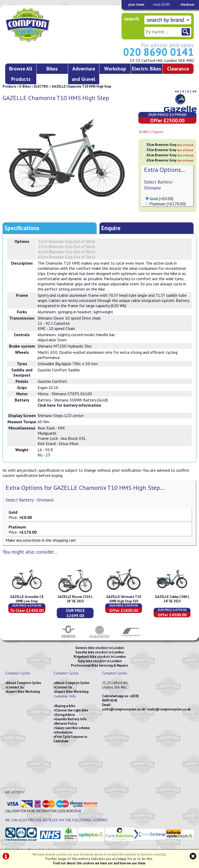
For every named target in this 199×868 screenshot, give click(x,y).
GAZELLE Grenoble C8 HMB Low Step (27, 599)
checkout (187, 5)
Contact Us (15, 687)
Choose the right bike (72, 710)
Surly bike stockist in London (99, 661)
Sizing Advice (65, 715)
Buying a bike (65, 706)
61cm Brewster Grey (170, 155)
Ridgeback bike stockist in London (100, 657)
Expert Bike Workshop (23, 692)
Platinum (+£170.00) (168, 204)
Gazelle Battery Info (71, 719)
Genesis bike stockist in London (100, 648)
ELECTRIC (41, 86)
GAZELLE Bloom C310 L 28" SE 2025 (75, 599)
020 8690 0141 (158, 52)
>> (194, 91)
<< (177, 91)
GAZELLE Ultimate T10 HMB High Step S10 (124, 599)
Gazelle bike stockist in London (99, 652)
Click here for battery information (69, 405)
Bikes (52, 69)
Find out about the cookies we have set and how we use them (99, 863)
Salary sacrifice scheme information (72, 730)
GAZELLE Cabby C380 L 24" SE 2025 (172, 599)
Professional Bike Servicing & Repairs (99, 665)
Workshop (115, 69)
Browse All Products (21, 74)
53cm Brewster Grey (170, 145)
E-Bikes (25, 86)
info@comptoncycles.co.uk (124, 709)
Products (9, 86)
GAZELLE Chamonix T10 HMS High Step (81, 86)
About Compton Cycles (24, 683)
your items (136, 5)
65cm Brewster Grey (170, 160)
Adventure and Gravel (84, 74)
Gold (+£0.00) (161, 199)
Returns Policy (66, 724)
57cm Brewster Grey (170, 150)
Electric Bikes (147, 69)
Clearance (178, 69)
